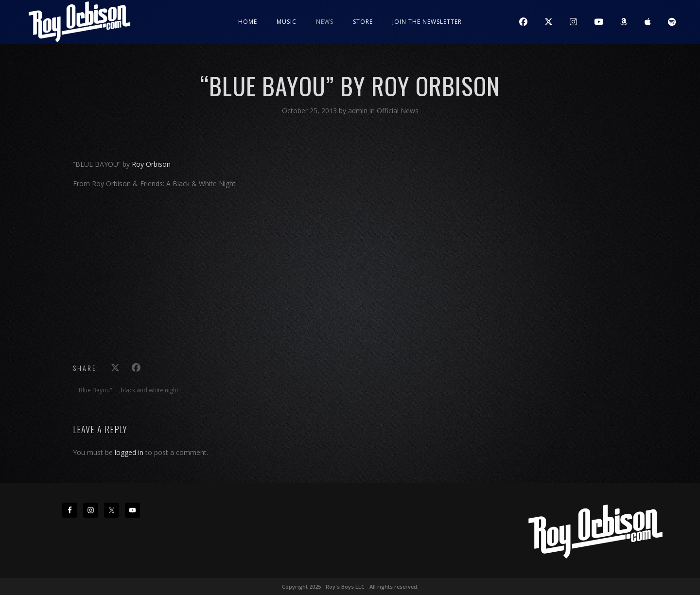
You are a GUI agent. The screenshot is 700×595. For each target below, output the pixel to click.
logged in (129, 452)
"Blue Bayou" (94, 390)
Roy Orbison (151, 164)
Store (363, 22)
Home (248, 22)
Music (287, 22)
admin (359, 111)
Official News (398, 111)
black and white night (149, 390)
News (325, 22)
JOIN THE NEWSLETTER (427, 22)
